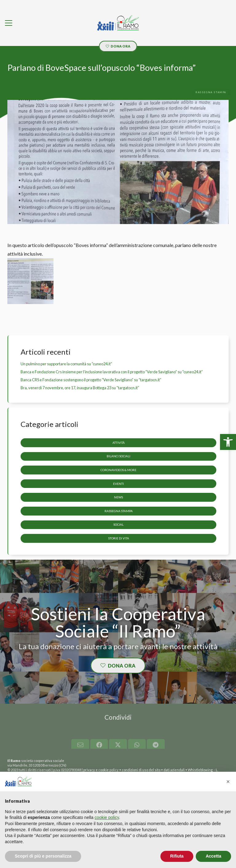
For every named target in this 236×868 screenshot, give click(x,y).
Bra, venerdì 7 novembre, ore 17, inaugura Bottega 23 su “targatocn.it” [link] (80, 388)
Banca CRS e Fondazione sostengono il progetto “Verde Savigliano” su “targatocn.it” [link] (91, 380)
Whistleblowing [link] (200, 770)
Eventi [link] (118, 483)
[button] (228, 782)
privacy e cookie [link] (96, 770)
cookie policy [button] (107, 817)
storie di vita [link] (119, 538)
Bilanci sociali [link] (118, 456)
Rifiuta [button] (177, 856)
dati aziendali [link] (174, 770)
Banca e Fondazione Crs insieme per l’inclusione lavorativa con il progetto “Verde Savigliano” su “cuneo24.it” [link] (112, 372)
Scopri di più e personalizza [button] (43, 856)
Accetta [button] (213, 856)
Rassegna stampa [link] (119, 511)
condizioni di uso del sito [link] (141, 770)
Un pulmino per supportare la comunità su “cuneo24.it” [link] (66, 364)
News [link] (118, 497)
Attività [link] (119, 442)
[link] (228, 442)
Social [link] (118, 524)
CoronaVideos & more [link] (118, 470)
